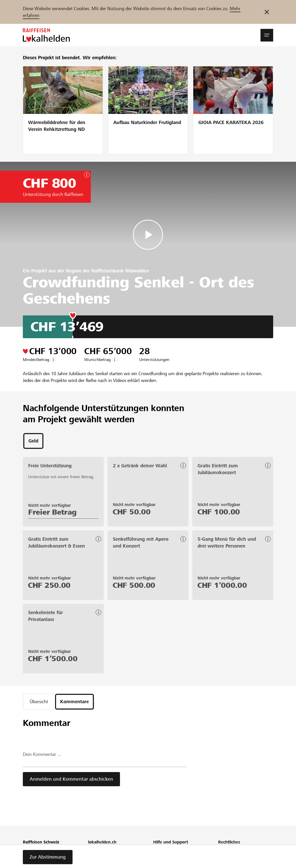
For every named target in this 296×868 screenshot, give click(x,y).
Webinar (161, 850)
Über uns (96, 850)
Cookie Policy (230, 864)
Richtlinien (228, 850)
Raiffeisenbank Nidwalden (120, 271)
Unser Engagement (105, 857)
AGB (222, 857)
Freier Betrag (52, 512)
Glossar (160, 864)
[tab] (33, 441)
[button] (267, 35)
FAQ (157, 857)
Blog (92, 864)
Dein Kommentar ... (42, 754)
